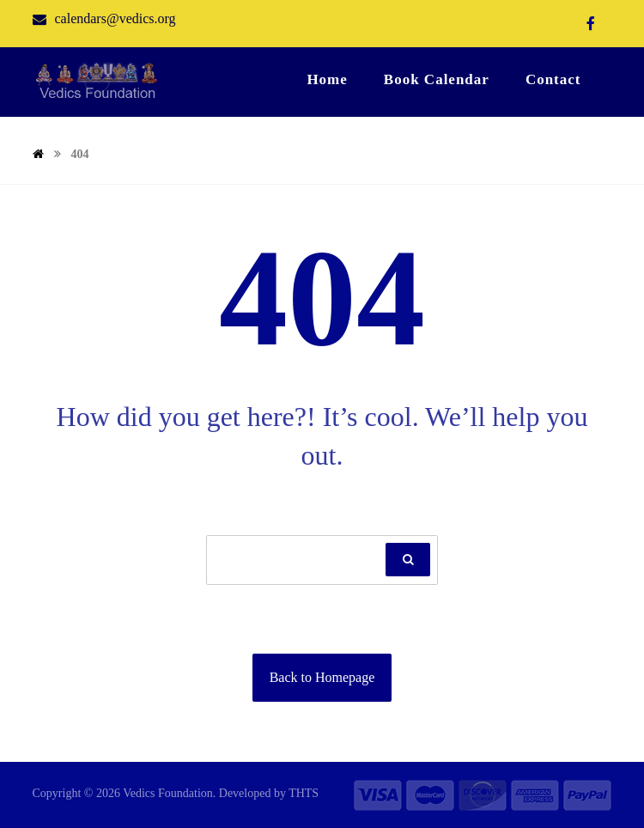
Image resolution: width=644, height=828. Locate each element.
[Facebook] (591, 23)
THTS (304, 793)
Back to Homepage (322, 677)
